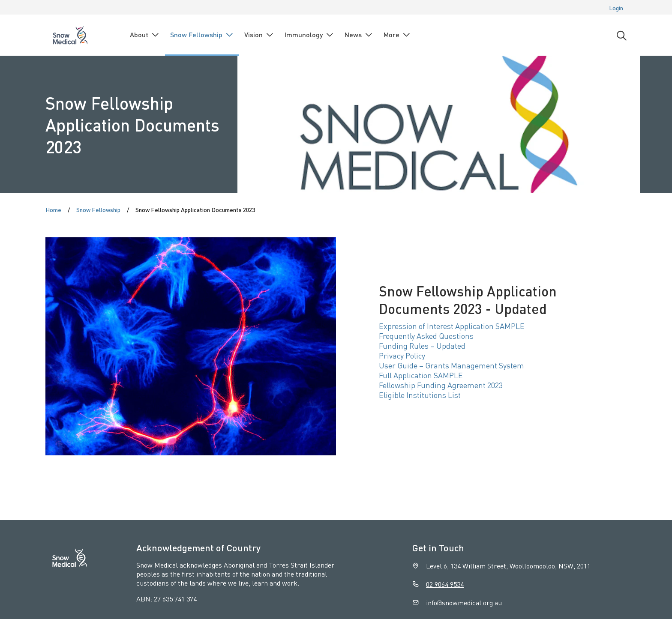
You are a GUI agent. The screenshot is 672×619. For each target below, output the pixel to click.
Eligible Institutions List (420, 395)
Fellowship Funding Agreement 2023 (441, 385)
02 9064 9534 (445, 584)
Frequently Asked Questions (426, 336)
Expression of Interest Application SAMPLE (452, 326)
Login (616, 8)
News (359, 35)
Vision (259, 35)
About (145, 35)
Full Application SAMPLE (421, 375)
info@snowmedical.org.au (464, 603)
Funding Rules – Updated (422, 345)
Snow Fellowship (202, 35)
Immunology (309, 35)
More (397, 35)
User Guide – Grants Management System (451, 365)
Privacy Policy (402, 355)
